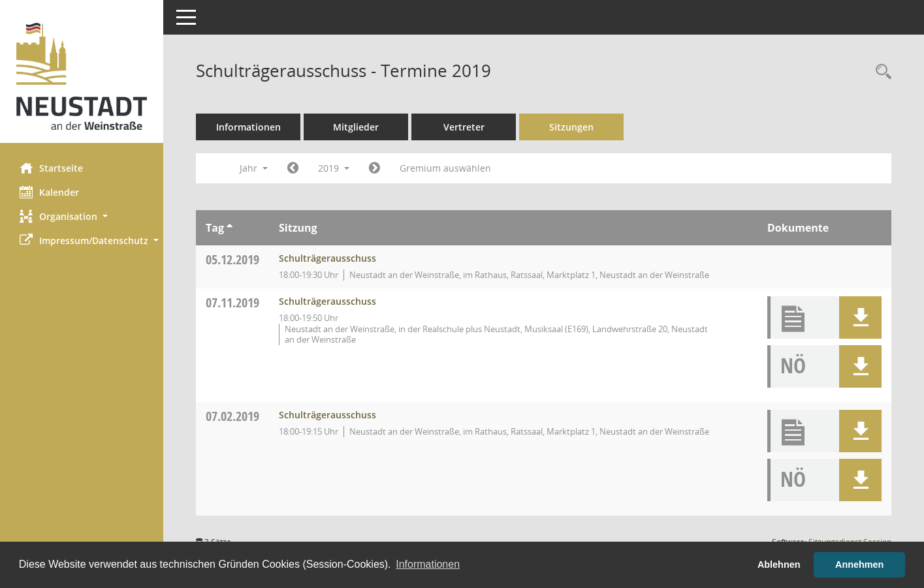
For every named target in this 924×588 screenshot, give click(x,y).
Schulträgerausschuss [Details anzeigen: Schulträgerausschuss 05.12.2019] (327, 258)
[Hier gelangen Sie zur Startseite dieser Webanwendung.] (82, 76)
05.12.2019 (232, 259)
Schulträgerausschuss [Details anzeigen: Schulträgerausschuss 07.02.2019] (327, 415)
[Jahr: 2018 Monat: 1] (293, 168)
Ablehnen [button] (779, 565)
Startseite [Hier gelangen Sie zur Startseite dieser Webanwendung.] (51, 168)
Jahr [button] (254, 168)
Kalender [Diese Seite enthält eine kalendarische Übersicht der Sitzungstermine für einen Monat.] (49, 192)
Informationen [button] (428, 564)
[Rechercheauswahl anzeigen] (880, 72)
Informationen (248, 127)
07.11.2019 (232, 302)
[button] (82, 216)
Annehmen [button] (859, 565)
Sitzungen (571, 127)
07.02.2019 (232, 416)
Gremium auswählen (445, 168)
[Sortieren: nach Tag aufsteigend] (230, 228)
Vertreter (464, 127)
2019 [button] (334, 168)
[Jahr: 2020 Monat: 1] (374, 168)
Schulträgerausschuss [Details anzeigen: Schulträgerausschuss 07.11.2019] (327, 301)
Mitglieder (356, 127)
